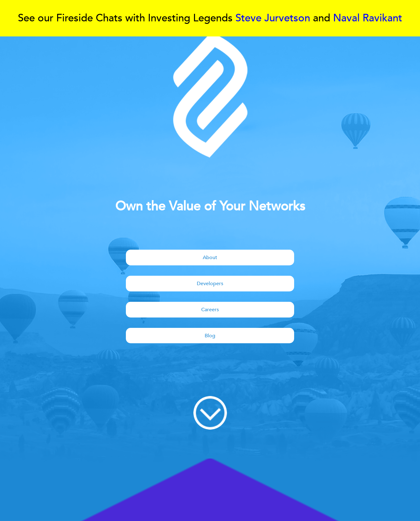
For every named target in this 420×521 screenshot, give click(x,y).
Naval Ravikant (368, 18)
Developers (210, 284)
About (210, 258)
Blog (210, 336)
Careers (210, 310)
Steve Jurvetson (273, 18)
